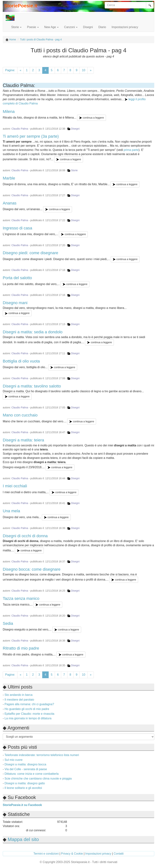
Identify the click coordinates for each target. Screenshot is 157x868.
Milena (9, 112)
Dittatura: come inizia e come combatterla (32, 774)
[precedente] (20, 70)
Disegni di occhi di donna (25, 536)
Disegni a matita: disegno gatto (25, 783)
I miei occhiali (15, 486)
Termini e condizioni (46, 854)
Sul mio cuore (14, 760)
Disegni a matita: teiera (23, 440)
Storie (74, 170)
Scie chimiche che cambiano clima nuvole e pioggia (38, 779)
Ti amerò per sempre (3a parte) (31, 136)
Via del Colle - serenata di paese (26, 769)
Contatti (119, 854)
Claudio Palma (20, 129)
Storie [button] (16, 27)
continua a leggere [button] (92, 118)
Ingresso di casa (17, 228)
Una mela (11, 511)
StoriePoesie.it (21, 6)
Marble (9, 178)
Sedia (8, 623)
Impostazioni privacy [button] (125, 27)
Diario (102, 27)
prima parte (131, 150)
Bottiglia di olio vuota (21, 361)
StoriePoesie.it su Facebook (22, 805)
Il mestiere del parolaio (19, 700)
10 (84, 70)
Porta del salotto (17, 278)
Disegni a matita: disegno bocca (25, 764)
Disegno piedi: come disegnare (30, 253)
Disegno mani (15, 303)
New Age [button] (51, 27)
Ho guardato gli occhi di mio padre (27, 709)
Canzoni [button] (71, 27)
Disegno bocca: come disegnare (32, 569)
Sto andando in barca (19, 695)
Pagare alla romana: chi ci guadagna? (29, 704)
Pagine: (10, 70)
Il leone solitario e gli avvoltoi (23, 788)
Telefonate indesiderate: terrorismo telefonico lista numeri (42, 755)
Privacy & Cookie (72, 854)
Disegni (88, 27)
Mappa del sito (23, 839)
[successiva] (91, 70)
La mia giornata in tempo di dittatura (28, 718)
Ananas (10, 203)
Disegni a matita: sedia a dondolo (33, 332)
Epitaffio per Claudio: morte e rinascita (29, 714)
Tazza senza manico (21, 598)
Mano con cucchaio (20, 415)
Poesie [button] (33, 27)
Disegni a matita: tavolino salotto (32, 386)
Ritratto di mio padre (21, 648)
